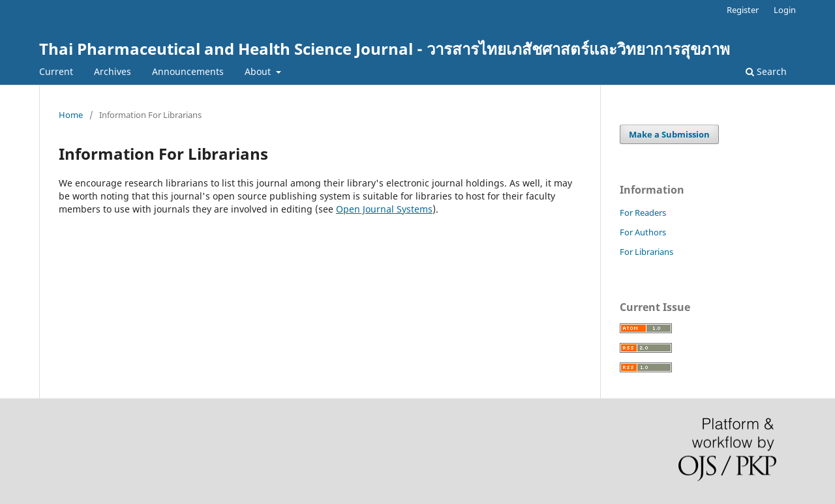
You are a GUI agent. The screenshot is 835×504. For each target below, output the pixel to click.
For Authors (643, 232)
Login (785, 10)
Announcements (188, 71)
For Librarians (646, 252)
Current (56, 71)
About (259, 71)
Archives (113, 71)
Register (743, 10)
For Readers (643, 213)
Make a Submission (669, 134)
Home (71, 115)
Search (766, 71)
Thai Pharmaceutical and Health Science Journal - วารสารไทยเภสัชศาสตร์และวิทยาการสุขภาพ (385, 49)
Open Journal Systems (384, 209)
